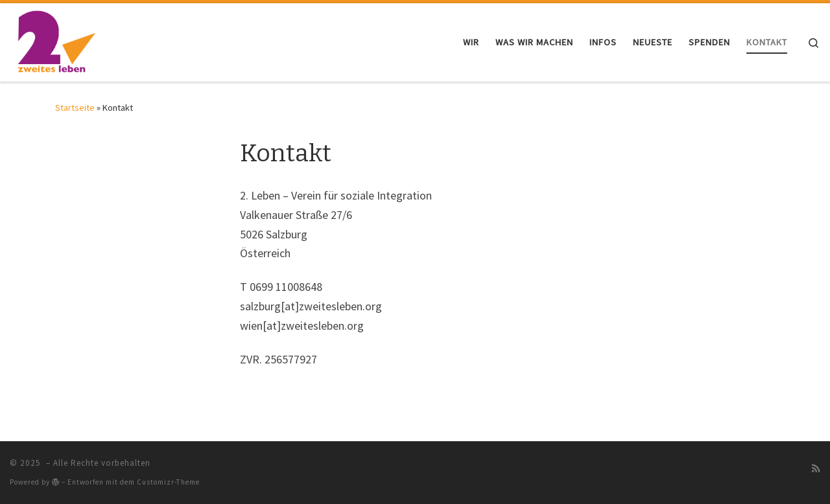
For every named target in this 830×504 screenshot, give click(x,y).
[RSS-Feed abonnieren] (816, 468)
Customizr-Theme (168, 482)
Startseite (75, 108)
